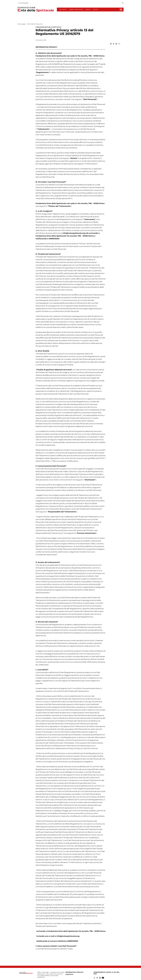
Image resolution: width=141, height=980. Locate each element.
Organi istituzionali (76, 9)
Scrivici (96, 9)
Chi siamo (63, 9)
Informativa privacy (75, 972)
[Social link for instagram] (100, 978)
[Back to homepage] (26, 973)
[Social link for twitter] (94, 978)
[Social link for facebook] (97, 978)
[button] (111, 44)
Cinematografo (23, 3)
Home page (21, 24)
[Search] (123, 3)
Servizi (88, 9)
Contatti (69, 974)
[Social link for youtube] (103, 978)
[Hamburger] (121, 10)
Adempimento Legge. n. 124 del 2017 (107, 973)
